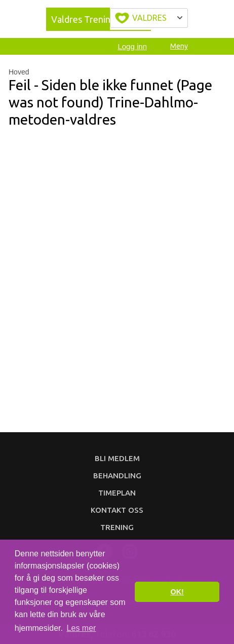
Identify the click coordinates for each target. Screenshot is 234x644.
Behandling (117, 476)
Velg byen (149, 18)
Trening (117, 527)
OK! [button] (177, 592)
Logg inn (132, 46)
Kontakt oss (117, 510)
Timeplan (117, 493)
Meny (179, 46)
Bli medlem (117, 458)
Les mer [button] (82, 628)
